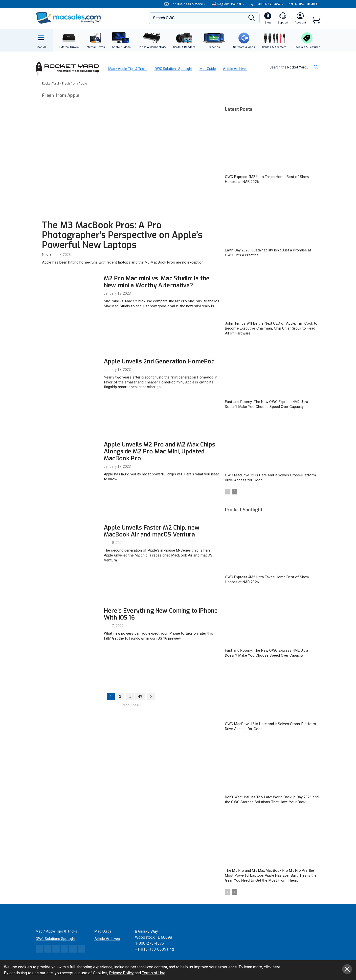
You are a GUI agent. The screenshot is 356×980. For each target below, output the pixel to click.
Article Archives (235, 69)
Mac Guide (208, 69)
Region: (229, 4)
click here (272, 967)
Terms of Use (154, 973)
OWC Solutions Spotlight (173, 69)
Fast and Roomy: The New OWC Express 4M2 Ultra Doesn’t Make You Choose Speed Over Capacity (267, 404)
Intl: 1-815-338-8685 (304, 4)
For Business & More (186, 4)
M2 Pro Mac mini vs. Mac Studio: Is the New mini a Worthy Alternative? (157, 282)
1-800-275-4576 (267, 4)
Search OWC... (165, 18)
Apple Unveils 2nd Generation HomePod (159, 361)
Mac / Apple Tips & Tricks (128, 69)
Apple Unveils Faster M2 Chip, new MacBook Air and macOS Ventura (152, 531)
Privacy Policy (121, 973)
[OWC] (68, 18)
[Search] (252, 20)
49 (140, 696)
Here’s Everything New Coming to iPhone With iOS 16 (161, 614)
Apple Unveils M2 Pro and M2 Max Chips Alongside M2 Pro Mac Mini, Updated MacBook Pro (159, 451)
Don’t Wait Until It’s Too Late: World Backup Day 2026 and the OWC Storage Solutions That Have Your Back (272, 800)
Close (347, 969)
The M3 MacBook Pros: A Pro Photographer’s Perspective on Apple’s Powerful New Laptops (122, 235)
